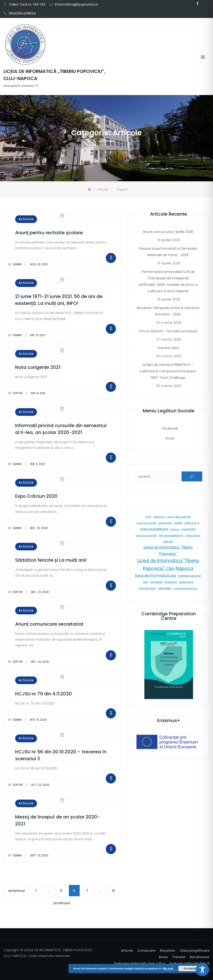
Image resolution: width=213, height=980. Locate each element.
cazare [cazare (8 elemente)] (178, 523)
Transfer (179, 957)
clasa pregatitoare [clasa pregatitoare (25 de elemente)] (154, 529)
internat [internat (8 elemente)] (168, 542)
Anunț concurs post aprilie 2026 (168, 232)
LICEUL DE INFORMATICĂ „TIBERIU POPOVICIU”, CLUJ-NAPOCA (54, 75)
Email (204, 4)
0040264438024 (22, 13)
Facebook (197, 4)
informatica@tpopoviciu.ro (76, 4)
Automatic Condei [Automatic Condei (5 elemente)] (147, 523)
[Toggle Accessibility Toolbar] (202, 969)
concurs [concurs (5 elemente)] (175, 529)
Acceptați (190, 968)
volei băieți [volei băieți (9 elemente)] (165, 588)
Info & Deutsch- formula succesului (168, 331)
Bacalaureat (200, 957)
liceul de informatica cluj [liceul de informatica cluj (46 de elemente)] (156, 575)
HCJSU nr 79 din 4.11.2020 (43, 694)
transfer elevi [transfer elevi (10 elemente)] (148, 588)
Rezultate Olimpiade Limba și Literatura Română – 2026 (168, 311)
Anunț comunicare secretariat (49, 624)
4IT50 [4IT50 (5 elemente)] (148, 517)
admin (15, 264)
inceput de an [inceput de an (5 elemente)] (193, 535)
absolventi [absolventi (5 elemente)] (159, 517)
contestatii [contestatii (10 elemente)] (189, 529)
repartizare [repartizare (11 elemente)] (186, 582)
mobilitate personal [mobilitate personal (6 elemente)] (189, 576)
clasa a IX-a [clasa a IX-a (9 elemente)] (192, 523)
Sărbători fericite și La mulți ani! (51, 560)
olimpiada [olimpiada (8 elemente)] (156, 582)
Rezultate (168, 951)
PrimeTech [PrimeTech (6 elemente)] (171, 582)
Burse (163, 957)
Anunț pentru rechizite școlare (49, 233)
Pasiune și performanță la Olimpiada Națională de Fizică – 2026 (168, 252)
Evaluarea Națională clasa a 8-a (140, 963)
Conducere (147, 951)
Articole (26, 219)
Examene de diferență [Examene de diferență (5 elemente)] (171, 535)
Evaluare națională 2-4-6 (189, 963)
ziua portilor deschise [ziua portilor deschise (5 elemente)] (185, 588)
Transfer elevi (168, 348)
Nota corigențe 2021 (38, 367)
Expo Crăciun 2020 (36, 496)
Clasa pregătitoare (195, 951)
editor (15, 393)
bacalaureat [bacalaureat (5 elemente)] (165, 523)
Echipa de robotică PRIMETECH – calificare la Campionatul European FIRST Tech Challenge (168, 371)
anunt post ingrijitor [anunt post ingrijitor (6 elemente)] (179, 517)
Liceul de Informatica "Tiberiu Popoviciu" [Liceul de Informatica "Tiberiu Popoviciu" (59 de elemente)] (168, 550)
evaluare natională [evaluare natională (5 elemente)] (146, 535)
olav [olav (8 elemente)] (146, 582)
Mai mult (168, 968)
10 (115, 890)
